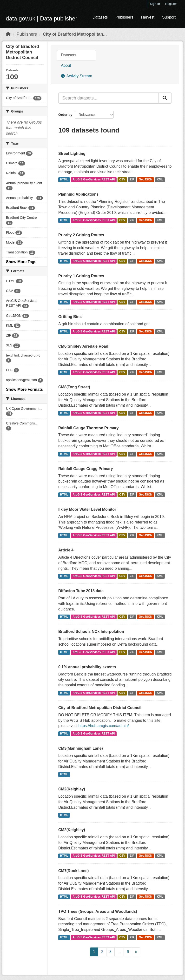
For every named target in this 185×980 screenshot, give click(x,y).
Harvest (148, 17)
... (119, 952)
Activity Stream (76, 76)
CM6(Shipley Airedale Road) (84, 346)
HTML (64, 179)
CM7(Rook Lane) (73, 871)
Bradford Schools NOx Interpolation (91, 632)
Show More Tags (21, 262)
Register (171, 4)
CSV (122, 179)
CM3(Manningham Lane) (81, 748)
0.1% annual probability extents (87, 667)
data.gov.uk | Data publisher (42, 18)
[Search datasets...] (109, 98)
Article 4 (66, 550)
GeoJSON (145, 179)
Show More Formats (24, 389)
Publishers (124, 17)
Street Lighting (72, 154)
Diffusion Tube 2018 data (81, 591)
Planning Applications (78, 194)
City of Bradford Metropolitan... (75, 34)
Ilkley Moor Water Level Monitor (87, 509)
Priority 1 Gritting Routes (81, 276)
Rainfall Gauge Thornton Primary (89, 428)
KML (160, 179)
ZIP (132, 179)
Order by (65, 115)
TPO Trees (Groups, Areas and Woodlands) (98, 911)
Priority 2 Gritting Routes (81, 235)
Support (169, 17)
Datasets (100, 17)
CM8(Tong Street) (74, 387)
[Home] (8, 34)
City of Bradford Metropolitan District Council (100, 708)
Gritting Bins (70, 317)
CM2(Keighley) (72, 789)
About (66, 65)
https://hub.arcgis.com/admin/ (104, 726)
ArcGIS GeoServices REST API (94, 179)
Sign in (155, 4)
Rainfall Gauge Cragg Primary (86, 469)
